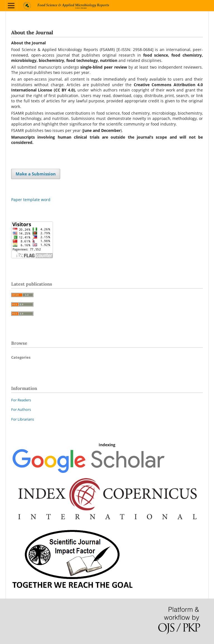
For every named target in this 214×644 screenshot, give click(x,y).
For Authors (21, 409)
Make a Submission (36, 174)
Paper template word (31, 200)
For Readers (21, 400)
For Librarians (23, 419)
